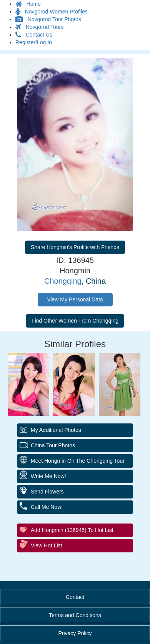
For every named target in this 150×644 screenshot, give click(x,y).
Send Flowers (47, 492)
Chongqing (63, 281)
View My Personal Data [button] (75, 299)
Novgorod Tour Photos (48, 19)
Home (28, 4)
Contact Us (34, 35)
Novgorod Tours (39, 27)
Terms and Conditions (75, 615)
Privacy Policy (75, 633)
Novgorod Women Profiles (52, 12)
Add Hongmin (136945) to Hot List (72, 530)
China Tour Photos (53, 445)
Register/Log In (34, 42)
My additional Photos (56, 430)
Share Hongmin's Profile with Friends (75, 247)
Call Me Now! (47, 507)
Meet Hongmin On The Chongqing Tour (78, 461)
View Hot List (46, 545)
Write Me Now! (48, 476)
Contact (75, 597)
